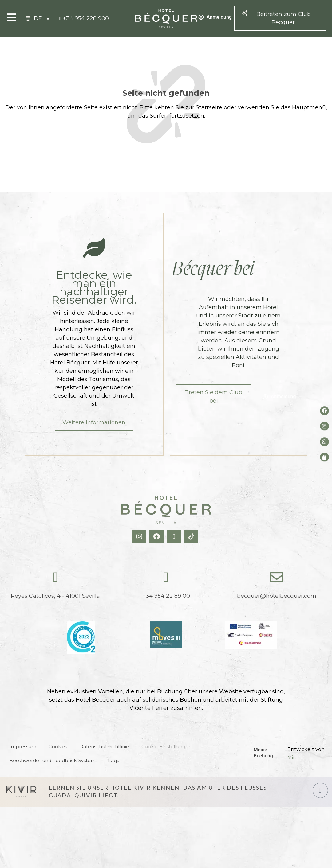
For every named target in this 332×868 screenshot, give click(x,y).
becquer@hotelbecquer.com (277, 596)
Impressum (23, 747)
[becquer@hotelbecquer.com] (277, 577)
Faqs (113, 760)
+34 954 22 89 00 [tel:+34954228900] (166, 596)
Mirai (293, 758)
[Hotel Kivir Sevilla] (21, 792)
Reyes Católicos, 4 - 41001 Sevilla (55, 596)
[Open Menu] (12, 17)
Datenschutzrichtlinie (104, 747)
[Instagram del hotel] (324, 426)
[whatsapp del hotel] (324, 442)
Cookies (58, 747)
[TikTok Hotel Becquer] (192, 537)
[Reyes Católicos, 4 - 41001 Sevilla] (55, 577)
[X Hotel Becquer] (175, 537)
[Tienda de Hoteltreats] (324, 457)
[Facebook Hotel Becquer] (157, 537)
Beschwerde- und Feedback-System (52, 760)
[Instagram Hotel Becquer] (140, 537)
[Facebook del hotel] (324, 411)
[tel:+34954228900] (84, 19)
